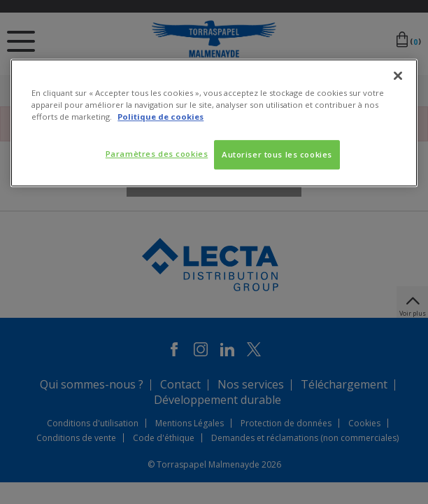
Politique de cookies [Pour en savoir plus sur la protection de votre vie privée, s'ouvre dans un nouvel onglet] (160, 117)
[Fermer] (398, 76)
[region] (214, 123)
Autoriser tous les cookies (277, 154)
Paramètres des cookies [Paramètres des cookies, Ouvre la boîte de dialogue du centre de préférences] (155, 154)
